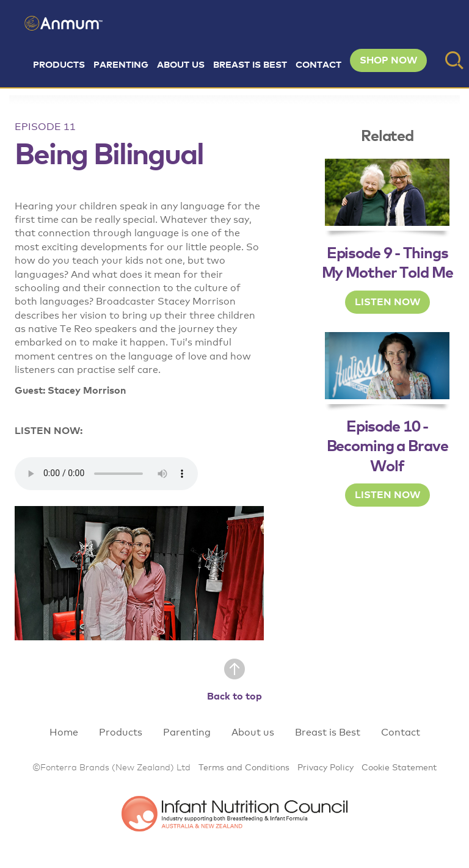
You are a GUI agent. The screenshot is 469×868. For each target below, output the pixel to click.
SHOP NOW (388, 60)
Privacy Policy (325, 768)
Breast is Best (250, 65)
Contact (318, 65)
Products (59, 65)
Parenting (121, 65)
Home (64, 732)
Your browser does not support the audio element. (106, 474)
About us (181, 65)
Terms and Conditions (244, 768)
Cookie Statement (399, 768)
